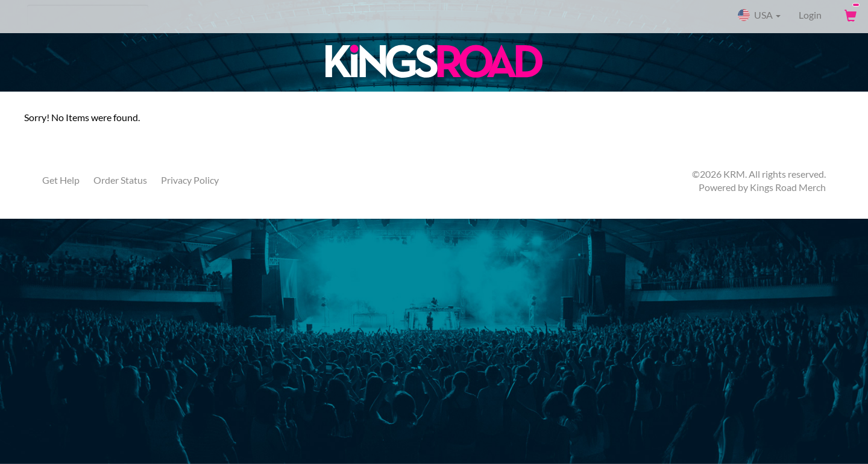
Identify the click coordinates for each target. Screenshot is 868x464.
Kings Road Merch (788, 187)
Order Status (120, 180)
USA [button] (759, 15)
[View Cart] (849, 15)
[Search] (88, 15)
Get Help (61, 180)
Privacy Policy (190, 180)
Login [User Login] (810, 15)
